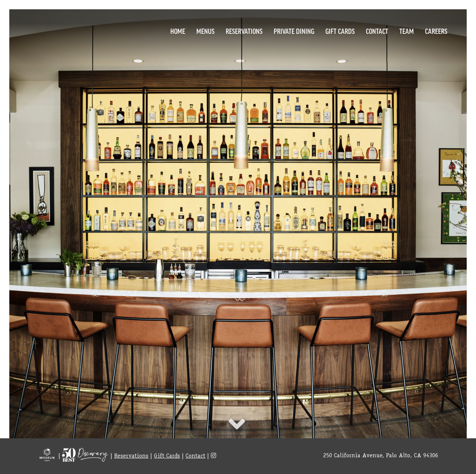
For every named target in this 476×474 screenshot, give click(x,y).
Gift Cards (340, 31)
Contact (377, 31)
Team (407, 31)
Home (178, 31)
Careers (436, 31)
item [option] (238, 226)
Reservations (244, 31)
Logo (46, 30)
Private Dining (294, 31)
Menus (205, 31)
